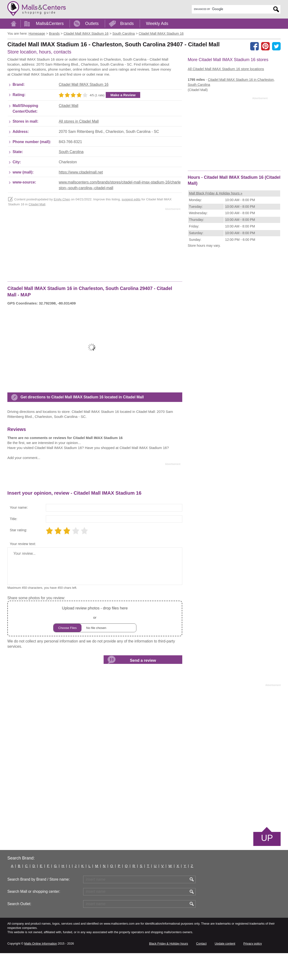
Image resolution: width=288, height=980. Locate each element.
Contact (201, 970)
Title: (14, 546)
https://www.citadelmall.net (81, 199)
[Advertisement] (94, 72)
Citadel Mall (68, 133)
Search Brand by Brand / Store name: (39, 906)
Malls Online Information (41, 970)
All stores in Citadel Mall (79, 148)
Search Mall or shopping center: (34, 918)
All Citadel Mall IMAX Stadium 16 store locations (226, 69)
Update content (225, 970)
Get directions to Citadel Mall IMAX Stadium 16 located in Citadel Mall (82, 424)
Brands (127, 24)
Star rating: (18, 557)
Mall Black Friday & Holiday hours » (216, 193)
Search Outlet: (19, 931)
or (95, 645)
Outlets (92, 24)
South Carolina (71, 179)
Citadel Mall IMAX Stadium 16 (84, 111)
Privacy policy (253, 970)
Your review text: (23, 571)
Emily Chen (62, 226)
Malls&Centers (50, 24)
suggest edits (131, 226)
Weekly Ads (157, 24)
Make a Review (123, 122)
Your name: (19, 534)
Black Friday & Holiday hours (168, 970)
